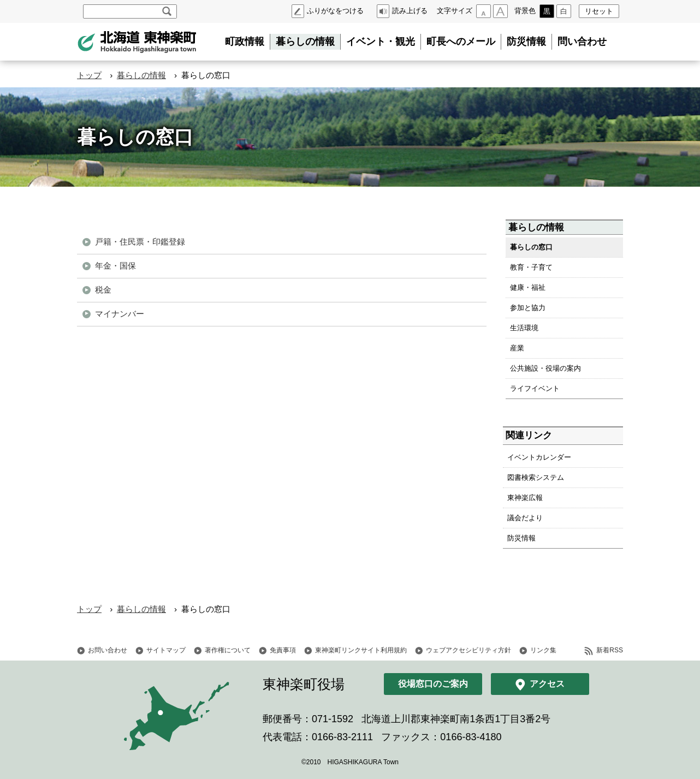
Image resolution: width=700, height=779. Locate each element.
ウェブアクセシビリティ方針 (468, 650)
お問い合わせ (108, 650)
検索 (167, 11)
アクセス (547, 684)
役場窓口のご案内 (433, 684)
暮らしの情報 (305, 41)
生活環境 (524, 328)
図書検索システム (536, 477)
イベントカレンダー (539, 457)
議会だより (525, 518)
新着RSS (610, 650)
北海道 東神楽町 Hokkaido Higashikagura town (137, 42)
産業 (517, 348)
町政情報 (245, 41)
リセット (599, 11)
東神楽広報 (525, 498)
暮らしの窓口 (531, 247)
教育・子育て (531, 267)
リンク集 (543, 650)
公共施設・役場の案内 (545, 368)
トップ (89, 75)
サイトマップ (166, 650)
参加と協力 (528, 308)
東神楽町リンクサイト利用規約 (361, 650)
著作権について (228, 650)
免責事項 (283, 650)
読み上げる (410, 11)
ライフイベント (535, 388)
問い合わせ (582, 41)
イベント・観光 (381, 41)
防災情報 (526, 41)
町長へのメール (461, 41)
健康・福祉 (528, 287)
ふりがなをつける (335, 11)
